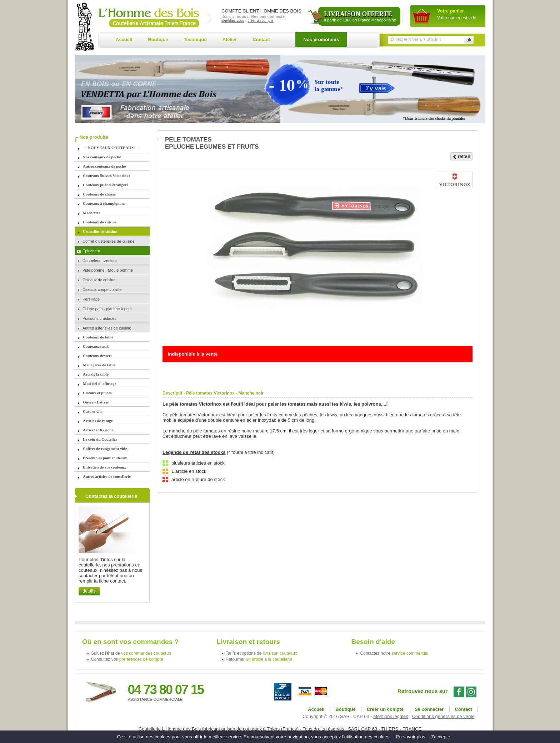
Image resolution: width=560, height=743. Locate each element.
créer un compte (260, 21)
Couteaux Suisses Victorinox (107, 175)
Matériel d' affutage (99, 383)
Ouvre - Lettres (96, 402)
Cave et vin (92, 411)
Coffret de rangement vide (105, 449)
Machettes (91, 213)
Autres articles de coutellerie (107, 476)
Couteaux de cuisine (100, 222)
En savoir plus (411, 737)
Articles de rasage (98, 421)
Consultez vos (127, 659)
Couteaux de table (98, 337)
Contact (261, 39)
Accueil (124, 39)
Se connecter (429, 709)
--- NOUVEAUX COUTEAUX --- (111, 148)
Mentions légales (391, 716)
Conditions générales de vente (443, 716)
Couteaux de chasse (99, 194)
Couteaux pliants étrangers (106, 185)
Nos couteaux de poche (102, 157)
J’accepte (441, 737)
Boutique (158, 39)
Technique (195, 39)
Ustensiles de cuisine (100, 231)
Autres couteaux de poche (104, 166)
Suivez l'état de (131, 653)
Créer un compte (385, 709)
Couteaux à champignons (104, 203)
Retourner (259, 659)
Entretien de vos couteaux (104, 467)
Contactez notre (394, 653)
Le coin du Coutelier (100, 439)
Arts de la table (96, 374)
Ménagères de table (99, 365)
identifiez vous (233, 21)
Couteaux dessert (97, 356)
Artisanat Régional (99, 430)
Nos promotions (321, 39)
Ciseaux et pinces (97, 393)
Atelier (230, 39)
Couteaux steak (96, 346)
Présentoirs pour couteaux (105, 458)
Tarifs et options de (261, 653)
